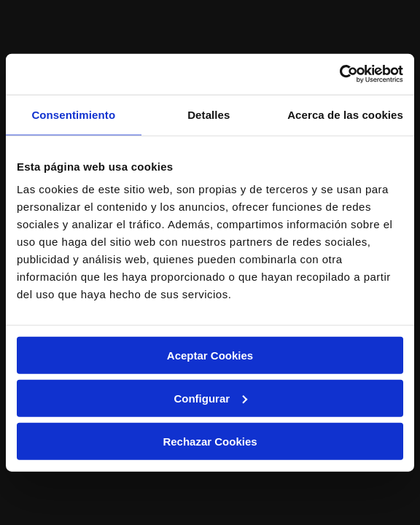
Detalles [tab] (209, 114)
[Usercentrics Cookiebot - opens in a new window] (339, 74)
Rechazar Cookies (210, 441)
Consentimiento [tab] (73, 114)
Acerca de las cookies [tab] (345, 114)
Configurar (210, 398)
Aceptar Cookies (210, 355)
